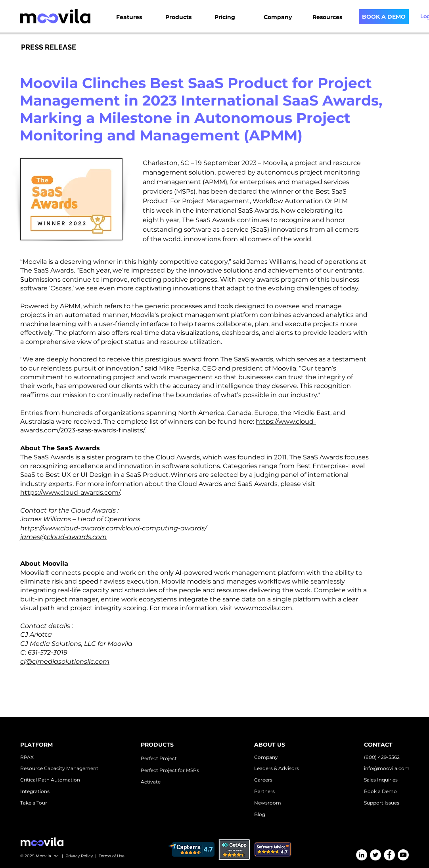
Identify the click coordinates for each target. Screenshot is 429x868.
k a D (380, 791)
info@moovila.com (387, 768)
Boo (369, 791)
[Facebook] (389, 855)
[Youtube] (403, 855)
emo (391, 791)
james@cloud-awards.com (63, 537)
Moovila (275, 163)
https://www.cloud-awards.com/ (70, 493)
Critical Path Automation (50, 780)
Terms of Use (112, 856)
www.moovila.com (263, 608)
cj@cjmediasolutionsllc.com (65, 662)
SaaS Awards (258, 210)
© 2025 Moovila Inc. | (43, 856)
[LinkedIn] (362, 855)
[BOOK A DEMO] (384, 17)
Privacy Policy (80, 856)
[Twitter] (375, 855)
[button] (138, 14)
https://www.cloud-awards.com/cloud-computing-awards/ (113, 528)
